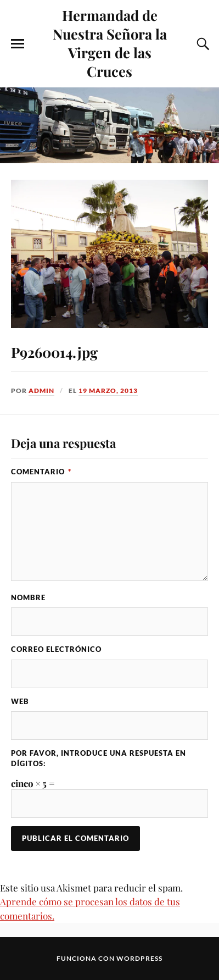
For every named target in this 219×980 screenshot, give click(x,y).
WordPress (139, 958)
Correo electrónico (56, 649)
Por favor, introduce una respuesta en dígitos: (99, 758)
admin (41, 391)
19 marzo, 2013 (108, 391)
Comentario (41, 472)
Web (20, 701)
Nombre (28, 597)
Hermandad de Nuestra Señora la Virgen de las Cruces (110, 43)
